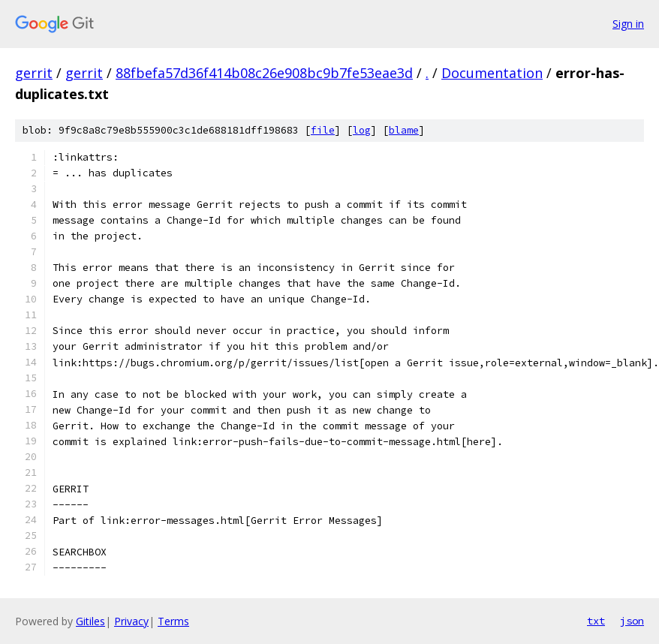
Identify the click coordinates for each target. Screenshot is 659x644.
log (362, 130)
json (632, 621)
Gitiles (90, 621)
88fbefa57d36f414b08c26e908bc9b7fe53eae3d (264, 73)
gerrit (34, 73)
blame (404, 130)
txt (596, 621)
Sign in (628, 24)
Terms (173, 621)
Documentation (492, 73)
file (323, 130)
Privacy (131, 621)
